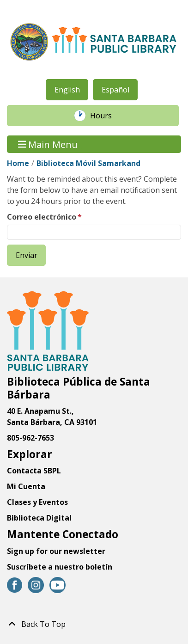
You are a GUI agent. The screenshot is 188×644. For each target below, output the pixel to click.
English (67, 90)
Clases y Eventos (37, 502)
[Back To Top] (94, 624)
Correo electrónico (42, 217)
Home (18, 163)
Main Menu (48, 144)
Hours (106, 116)
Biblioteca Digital (39, 518)
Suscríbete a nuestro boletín (60, 567)
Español (115, 90)
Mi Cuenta (26, 486)
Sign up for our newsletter (56, 551)
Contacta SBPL (34, 471)
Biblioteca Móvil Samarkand (88, 163)
